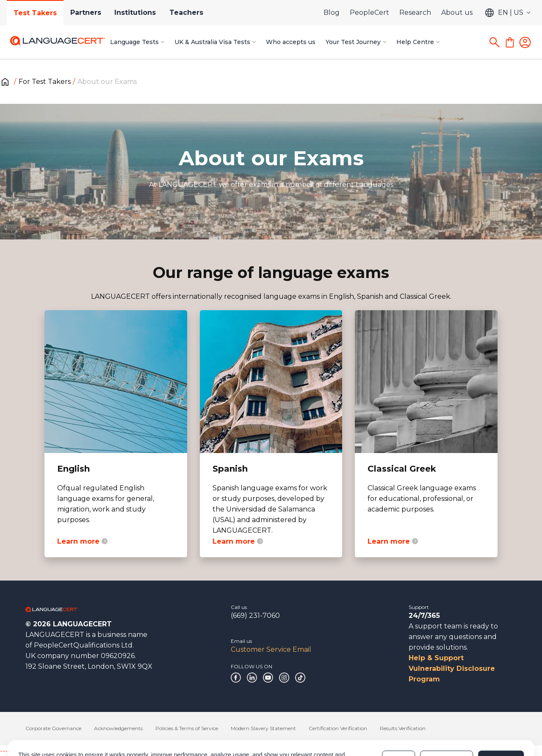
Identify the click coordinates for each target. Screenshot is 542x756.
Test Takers (35, 13)
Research (415, 13)
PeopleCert (369, 13)
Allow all (501, 722)
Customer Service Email (271, 649)
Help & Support (436, 658)
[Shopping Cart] (510, 42)
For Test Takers (45, 82)
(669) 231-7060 (255, 616)
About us (457, 13)
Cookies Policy (228, 726)
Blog (332, 13)
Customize (447, 722)
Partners (86, 13)
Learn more (82, 541)
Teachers (187, 13)
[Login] (525, 42)
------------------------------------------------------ (69, 751)
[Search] (495, 42)
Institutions (135, 13)
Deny (398, 722)
